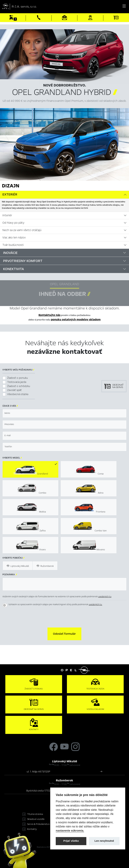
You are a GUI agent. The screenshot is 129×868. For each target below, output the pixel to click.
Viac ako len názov (14, 238)
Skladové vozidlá (36, 819)
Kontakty (32, 829)
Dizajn (11, 186)
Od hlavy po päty (13, 223)
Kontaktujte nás (49, 315)
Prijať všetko (71, 841)
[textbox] (64, 413)
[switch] (5, 605)
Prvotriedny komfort (23, 261)
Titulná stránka (35, 814)
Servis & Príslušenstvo (38, 824)
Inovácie (10, 253)
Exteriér (10, 194)
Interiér (7, 215)
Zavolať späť (14, 390)
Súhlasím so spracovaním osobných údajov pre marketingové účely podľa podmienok (55, 604)
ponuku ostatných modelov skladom (76, 320)
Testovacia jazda (17, 382)
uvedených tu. (95, 604)
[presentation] (64, 617)
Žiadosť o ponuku (18, 378)
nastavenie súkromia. (70, 831)
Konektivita (14, 269)
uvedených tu (105, 597)
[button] (64, 634)
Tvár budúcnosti (13, 245)
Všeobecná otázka (18, 394)
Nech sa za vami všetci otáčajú (22, 230)
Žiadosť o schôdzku (19, 386)
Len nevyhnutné (104, 841)
